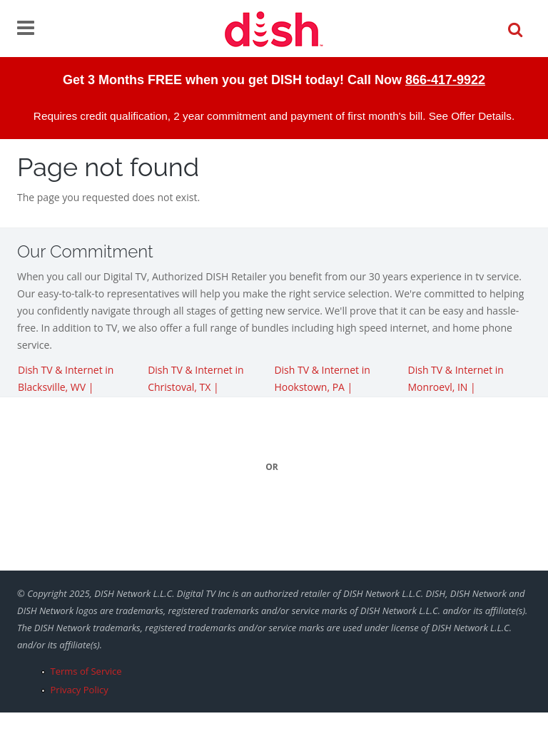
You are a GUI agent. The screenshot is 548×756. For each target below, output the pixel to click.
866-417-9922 (445, 80)
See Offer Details (470, 116)
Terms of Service (86, 671)
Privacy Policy (80, 690)
